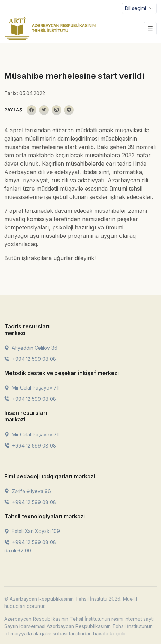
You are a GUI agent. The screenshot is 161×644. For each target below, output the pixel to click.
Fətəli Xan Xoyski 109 (32, 531)
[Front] (50, 28)
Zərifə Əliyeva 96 (28, 491)
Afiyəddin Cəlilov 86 (31, 348)
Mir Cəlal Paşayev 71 (31, 388)
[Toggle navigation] (139, 8)
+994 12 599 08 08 (30, 359)
